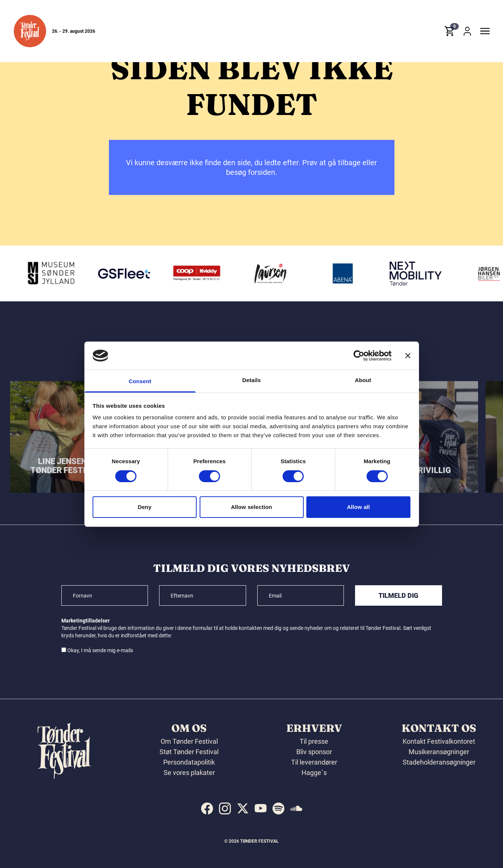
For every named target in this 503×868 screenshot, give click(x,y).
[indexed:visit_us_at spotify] (278, 808)
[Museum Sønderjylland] (53, 273)
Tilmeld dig (398, 595)
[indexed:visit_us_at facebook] (207, 808)
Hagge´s (314, 773)
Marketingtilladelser (86, 621)
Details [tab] (252, 380)
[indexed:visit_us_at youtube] (261, 808)
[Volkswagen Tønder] (418, 273)
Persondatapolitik (189, 762)
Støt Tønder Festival (189, 752)
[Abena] (345, 273)
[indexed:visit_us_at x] (243, 808)
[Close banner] (408, 356)
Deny (144, 507)
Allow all (358, 507)
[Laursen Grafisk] (272, 273)
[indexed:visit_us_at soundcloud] (296, 808)
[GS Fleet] (126, 273)
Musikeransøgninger (439, 752)
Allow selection (251, 507)
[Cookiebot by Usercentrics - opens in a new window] (359, 356)
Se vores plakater (189, 773)
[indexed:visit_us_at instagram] (225, 808)
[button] (30, 31)
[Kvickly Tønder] (199, 273)
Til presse (314, 741)
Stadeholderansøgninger (439, 762)
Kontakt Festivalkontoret (439, 741)
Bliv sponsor (314, 752)
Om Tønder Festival (189, 741)
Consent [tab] (140, 381)
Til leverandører (314, 762)
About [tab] (363, 380)
